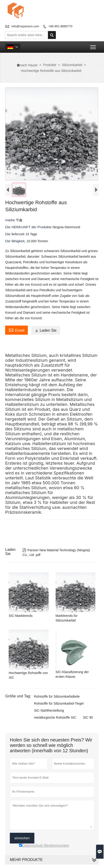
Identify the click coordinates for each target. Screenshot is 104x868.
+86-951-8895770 (60, 26)
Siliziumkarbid (72, 65)
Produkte (50, 65)
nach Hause (27, 65)
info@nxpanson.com (25, 26)
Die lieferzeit (15, 235)
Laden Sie (46, 332)
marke (11, 221)
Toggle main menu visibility (93, 46)
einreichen (22, 839)
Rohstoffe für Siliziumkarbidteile (57, 698)
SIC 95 (88, 719)
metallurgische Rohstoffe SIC (55, 719)
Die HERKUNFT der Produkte (29, 228)
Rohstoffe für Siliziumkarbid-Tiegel (59, 705)
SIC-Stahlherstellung (49, 712)
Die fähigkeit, (16, 242)
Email (16, 331)
